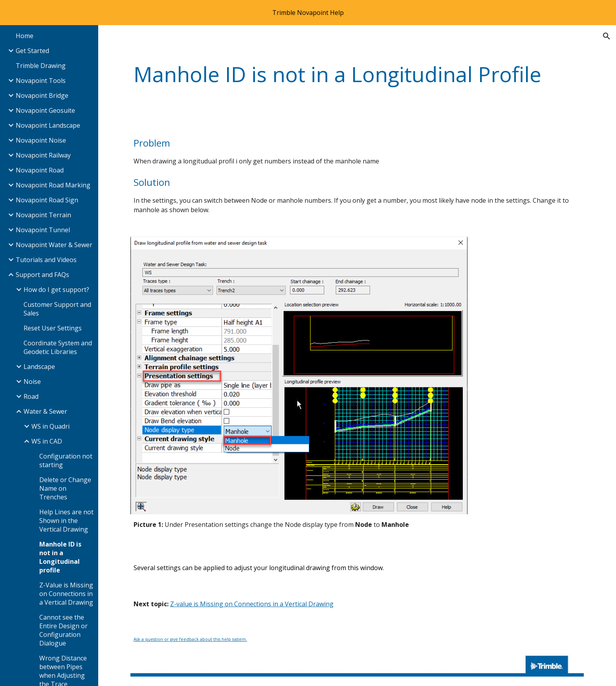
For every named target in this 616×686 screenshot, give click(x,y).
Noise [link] (32, 382)
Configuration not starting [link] (66, 460)
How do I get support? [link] (56, 290)
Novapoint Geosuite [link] (45, 110)
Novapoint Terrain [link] (43, 215)
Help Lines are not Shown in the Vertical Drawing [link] (66, 521)
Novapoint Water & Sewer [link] (54, 245)
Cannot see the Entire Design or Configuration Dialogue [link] (63, 630)
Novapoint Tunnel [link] (43, 230)
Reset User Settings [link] (53, 328)
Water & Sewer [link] (45, 411)
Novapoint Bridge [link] (42, 95)
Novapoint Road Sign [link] (47, 200)
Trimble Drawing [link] (41, 66)
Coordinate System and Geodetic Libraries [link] (58, 347)
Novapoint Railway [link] (43, 155)
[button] (607, 36)
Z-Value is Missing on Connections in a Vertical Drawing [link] (66, 594)
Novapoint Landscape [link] (48, 125)
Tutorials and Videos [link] (46, 260)
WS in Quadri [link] (50, 426)
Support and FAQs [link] (42, 275)
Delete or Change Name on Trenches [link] (65, 488)
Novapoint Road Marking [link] (53, 185)
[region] (308, 13)
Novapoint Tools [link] (41, 81)
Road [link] (31, 396)
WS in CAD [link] (47, 441)
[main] (357, 74)
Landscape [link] (39, 367)
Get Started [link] (32, 51)
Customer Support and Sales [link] (57, 309)
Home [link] (25, 36)
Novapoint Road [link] (40, 170)
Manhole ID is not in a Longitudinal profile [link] (60, 557)
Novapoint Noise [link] (41, 140)
